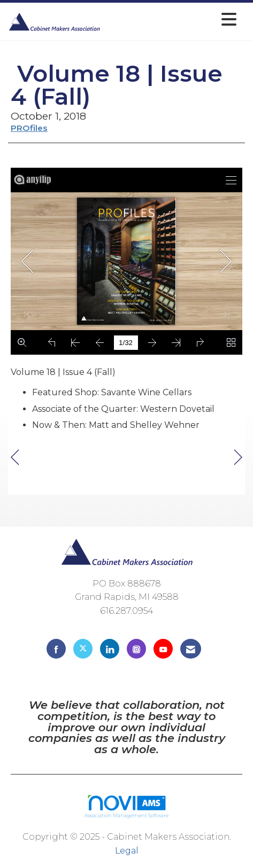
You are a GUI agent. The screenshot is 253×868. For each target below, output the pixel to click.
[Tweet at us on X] (83, 649)
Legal (127, 851)
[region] (238, 458)
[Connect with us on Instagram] (136, 649)
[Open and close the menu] (171, 19)
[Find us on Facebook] (56, 649)
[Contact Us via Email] (191, 649)
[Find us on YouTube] (163, 649)
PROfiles (29, 128)
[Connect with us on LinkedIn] (110, 649)
